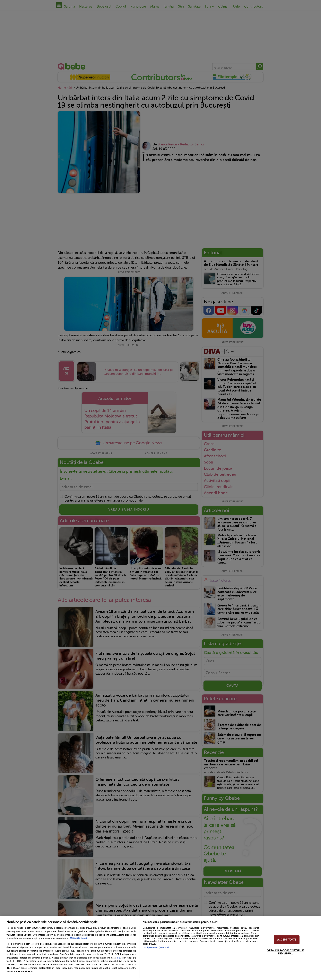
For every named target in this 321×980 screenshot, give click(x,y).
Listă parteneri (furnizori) (156, 948)
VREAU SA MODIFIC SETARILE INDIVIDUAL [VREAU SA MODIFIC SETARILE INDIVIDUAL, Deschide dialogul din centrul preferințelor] (285, 952)
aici (119, 958)
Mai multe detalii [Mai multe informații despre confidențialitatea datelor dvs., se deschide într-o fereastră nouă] (79, 938)
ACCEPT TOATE (287, 940)
